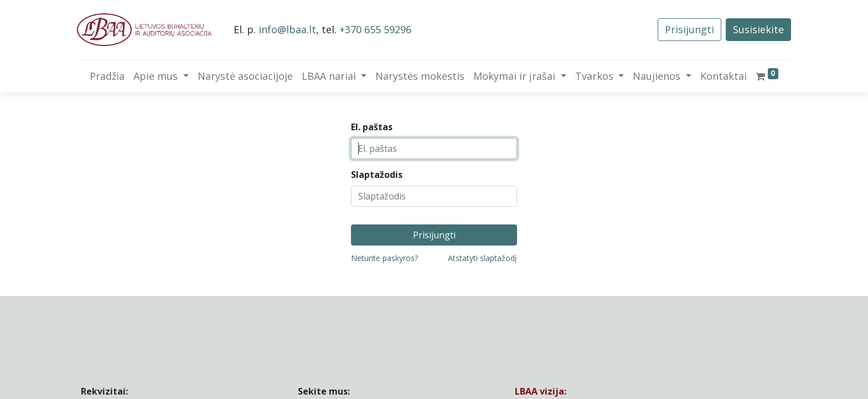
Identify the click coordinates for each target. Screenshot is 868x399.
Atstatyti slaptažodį (482, 258)
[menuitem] (107, 76)
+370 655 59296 (375, 29)
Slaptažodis (377, 175)
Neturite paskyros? (384, 258)
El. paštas (372, 127)
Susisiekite (758, 29)
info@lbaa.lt (287, 29)
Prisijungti (689, 29)
